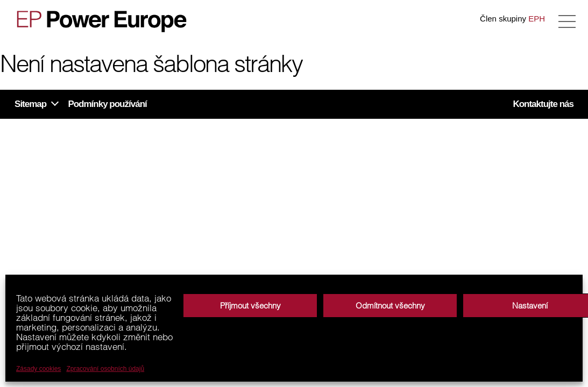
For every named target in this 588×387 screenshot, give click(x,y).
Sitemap (30, 104)
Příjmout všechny (250, 306)
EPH (537, 19)
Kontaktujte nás (543, 104)
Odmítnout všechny (390, 306)
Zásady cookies (38, 369)
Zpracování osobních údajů (105, 369)
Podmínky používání (107, 104)
